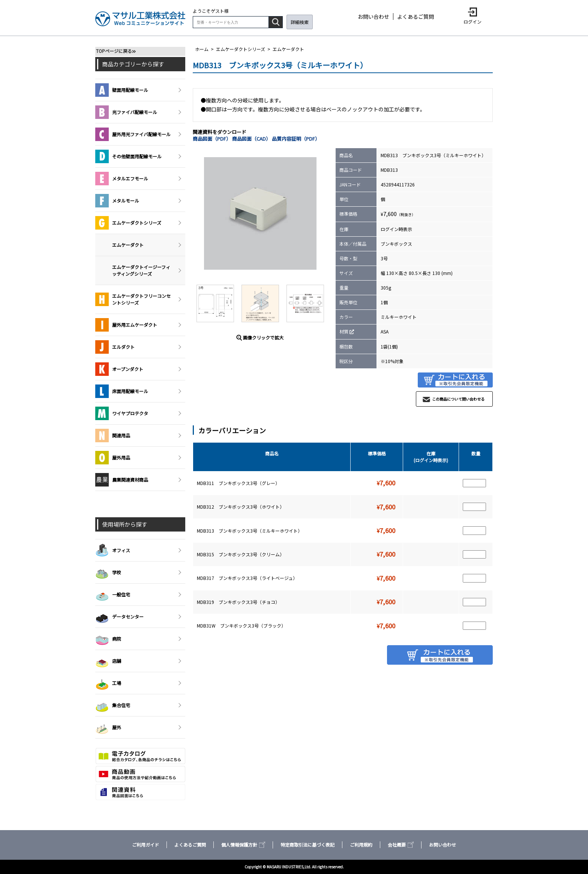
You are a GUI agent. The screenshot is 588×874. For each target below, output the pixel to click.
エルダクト (115, 347)
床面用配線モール (122, 391)
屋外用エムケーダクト (126, 325)
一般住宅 (113, 595)
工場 (108, 683)
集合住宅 (113, 705)
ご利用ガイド (145, 845)
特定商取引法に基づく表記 (307, 845)
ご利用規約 (361, 845)
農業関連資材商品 (122, 480)
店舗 (108, 661)
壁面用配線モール (122, 90)
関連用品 (113, 435)
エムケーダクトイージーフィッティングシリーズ (141, 270)
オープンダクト (119, 369)
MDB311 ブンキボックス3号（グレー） (238, 483)
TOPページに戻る (114, 51)
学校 (108, 572)
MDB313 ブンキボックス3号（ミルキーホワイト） (250, 531)
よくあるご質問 (415, 17)
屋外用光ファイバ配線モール (133, 134)
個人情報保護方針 (243, 845)
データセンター (119, 617)
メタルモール (117, 201)
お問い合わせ (373, 17)
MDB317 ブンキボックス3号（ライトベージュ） (247, 578)
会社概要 (401, 845)
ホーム (202, 49)
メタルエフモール (122, 179)
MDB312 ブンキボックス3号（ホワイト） (241, 507)
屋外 (108, 727)
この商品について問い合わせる (458, 399)
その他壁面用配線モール (128, 156)
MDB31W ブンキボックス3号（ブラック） (241, 625)
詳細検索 (300, 22)
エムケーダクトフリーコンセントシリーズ (133, 299)
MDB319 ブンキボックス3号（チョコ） (238, 602)
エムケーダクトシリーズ (241, 49)
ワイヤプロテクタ (122, 413)
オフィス (113, 550)
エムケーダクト (288, 49)
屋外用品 (113, 458)
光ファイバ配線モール (126, 112)
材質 (344, 331)
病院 (108, 639)
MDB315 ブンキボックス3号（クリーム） (241, 554)
